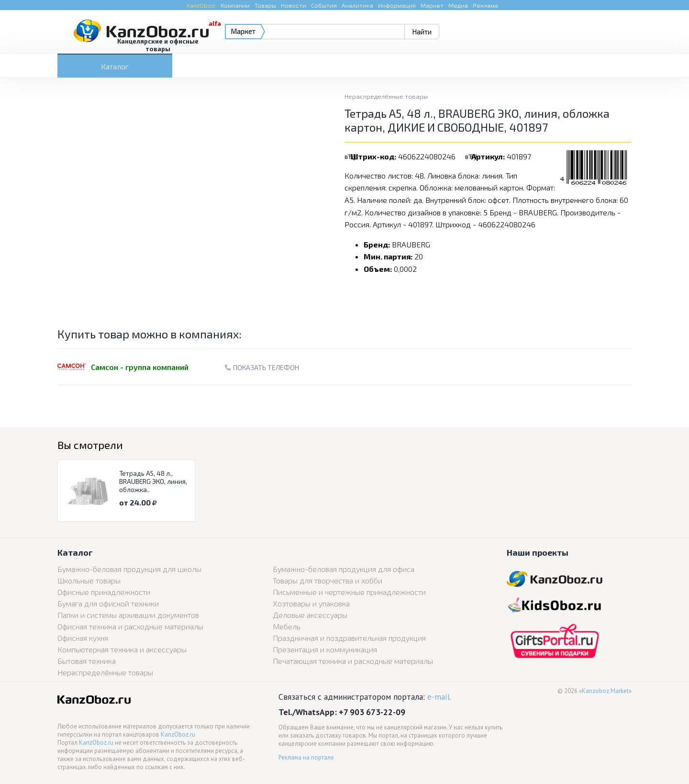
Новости (294, 5)
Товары (265, 5)
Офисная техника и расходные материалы (130, 626)
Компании (235, 5)
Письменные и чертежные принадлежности (349, 592)
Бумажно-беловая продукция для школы (129, 569)
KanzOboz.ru (178, 734)
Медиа (458, 5)
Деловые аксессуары (310, 615)
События (324, 5)
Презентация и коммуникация (325, 649)
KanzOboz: (201, 5)
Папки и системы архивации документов (128, 615)
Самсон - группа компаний (140, 367)
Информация (397, 5)
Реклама (485, 5)
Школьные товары (89, 580)
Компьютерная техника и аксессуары (122, 649)
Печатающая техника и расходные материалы (353, 661)
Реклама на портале (306, 757)
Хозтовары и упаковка (311, 603)
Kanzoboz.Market (605, 691)
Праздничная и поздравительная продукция (349, 638)
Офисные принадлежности (104, 592)
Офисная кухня (83, 638)
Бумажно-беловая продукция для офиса (344, 569)
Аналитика (357, 5)
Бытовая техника (87, 661)
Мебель (287, 626)
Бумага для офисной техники (108, 603)
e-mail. (439, 697)
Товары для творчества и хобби (328, 580)
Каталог (115, 66)
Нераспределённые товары (386, 96)
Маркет (432, 5)
